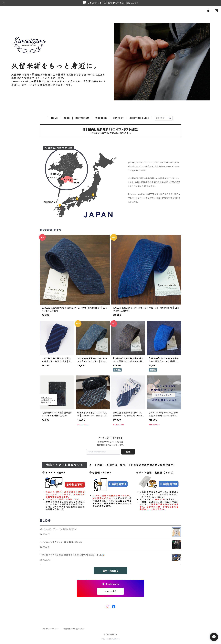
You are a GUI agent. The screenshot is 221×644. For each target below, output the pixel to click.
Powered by (111, 639)
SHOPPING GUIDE (139, 118)
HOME (54, 118)
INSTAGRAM (82, 118)
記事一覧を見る (111, 571)
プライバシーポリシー (51, 629)
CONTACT (118, 118)
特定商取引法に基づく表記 (74, 629)
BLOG (67, 118)
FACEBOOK (101, 118)
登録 (128, 452)
